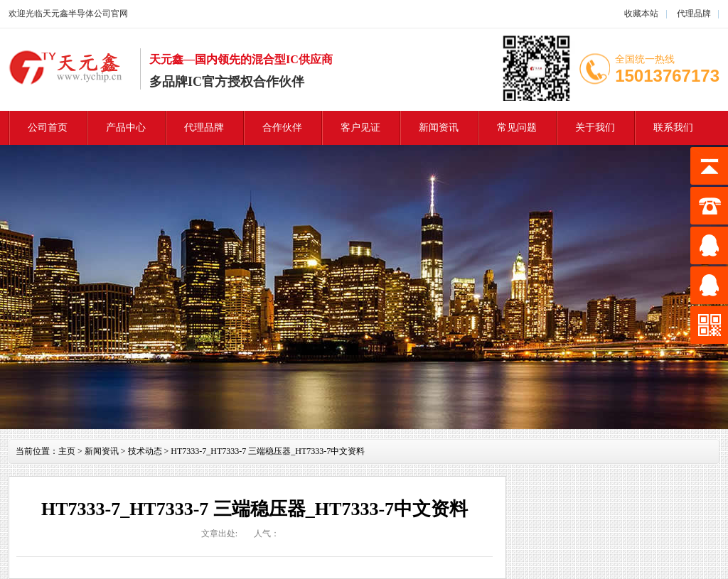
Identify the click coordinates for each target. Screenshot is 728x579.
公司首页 (48, 128)
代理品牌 (693, 13)
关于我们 (595, 128)
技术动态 (145, 451)
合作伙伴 (282, 128)
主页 (67, 451)
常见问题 (517, 128)
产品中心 (126, 128)
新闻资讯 (439, 128)
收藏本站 (641, 13)
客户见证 (360, 128)
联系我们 (673, 128)
